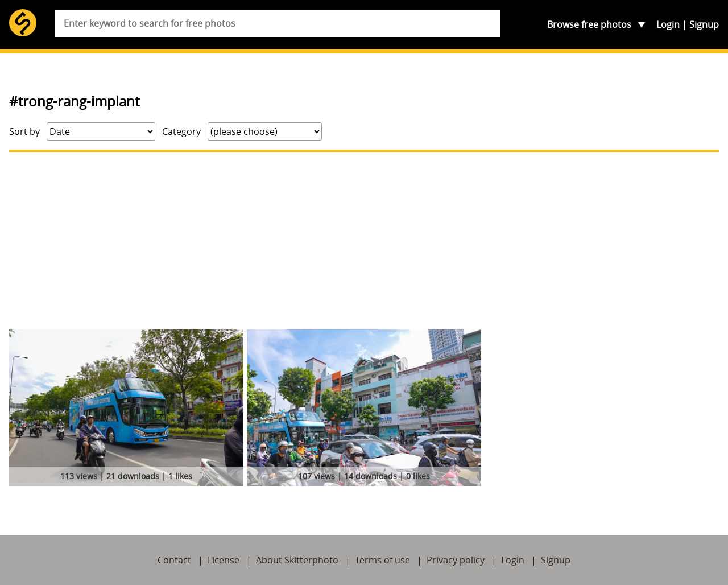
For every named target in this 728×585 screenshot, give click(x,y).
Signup (704, 24)
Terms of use (382, 560)
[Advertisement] (364, 241)
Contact (174, 560)
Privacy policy (456, 560)
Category (181, 131)
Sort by (24, 131)
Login (668, 24)
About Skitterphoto (297, 560)
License (224, 560)
